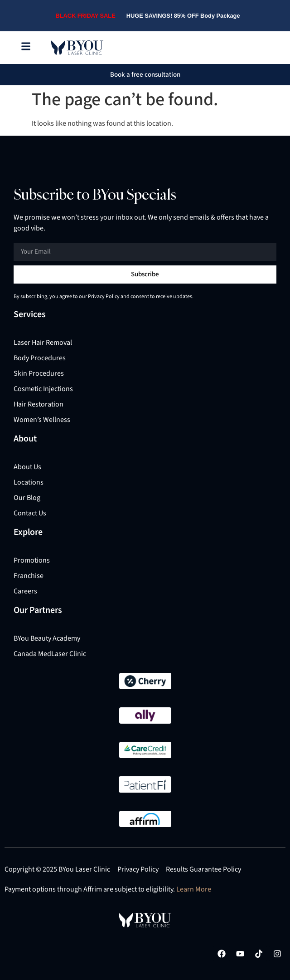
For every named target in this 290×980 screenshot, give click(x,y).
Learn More (194, 889)
